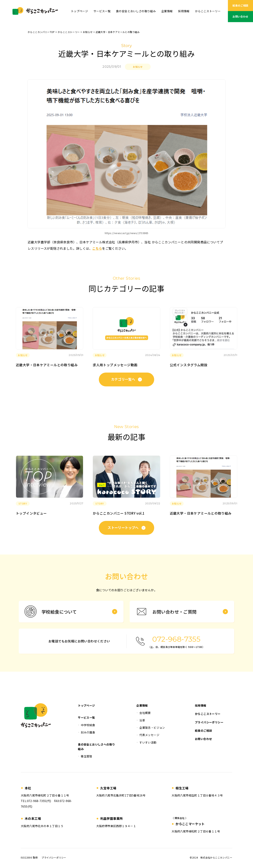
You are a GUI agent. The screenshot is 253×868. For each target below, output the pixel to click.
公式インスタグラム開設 (189, 365)
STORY (23, 503)
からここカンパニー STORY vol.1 (119, 513)
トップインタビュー (31, 513)
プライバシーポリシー (54, 857)
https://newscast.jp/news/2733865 (127, 233)
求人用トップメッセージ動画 (115, 365)
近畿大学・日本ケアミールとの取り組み (47, 365)
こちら (97, 248)
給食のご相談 (240, 5)
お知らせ (138, 67)
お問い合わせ (240, 16)
